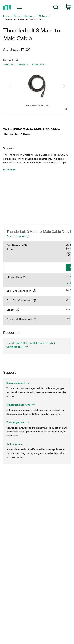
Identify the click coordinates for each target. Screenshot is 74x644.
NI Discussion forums (21, 405)
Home (7, 16)
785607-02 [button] (9, 65)
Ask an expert (15, 236)
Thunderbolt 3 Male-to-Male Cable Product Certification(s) (31, 345)
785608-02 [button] (23, 65)
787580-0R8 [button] (38, 65)
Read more (9, 169)
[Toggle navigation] (20, 7)
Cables (43, 16)
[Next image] (64, 86)
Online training (17, 444)
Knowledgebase (18, 422)
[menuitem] (56, 8)
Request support (18, 383)
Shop (17, 16)
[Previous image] (10, 86)
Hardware (30, 16)
